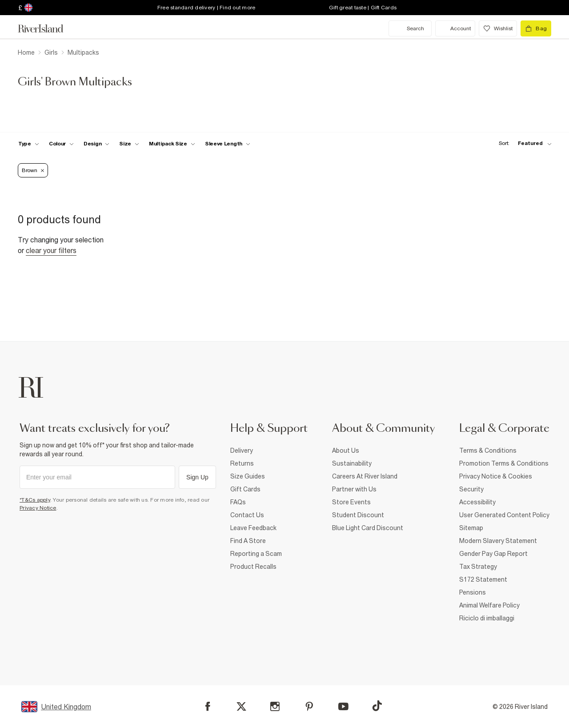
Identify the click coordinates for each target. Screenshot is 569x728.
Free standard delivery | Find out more (206, 8)
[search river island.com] (410, 28)
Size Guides (248, 476)
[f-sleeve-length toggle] (228, 144)
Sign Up (197, 477)
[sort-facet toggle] (523, 143)
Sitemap (471, 528)
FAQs (238, 502)
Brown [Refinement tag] (33, 170)
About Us (346, 450)
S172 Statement (483, 579)
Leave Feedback (253, 528)
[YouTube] (343, 706)
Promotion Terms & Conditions (504, 463)
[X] (241, 707)
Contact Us (247, 515)
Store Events (351, 502)
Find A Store (248, 541)
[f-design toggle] (96, 144)
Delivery (242, 450)
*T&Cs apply (35, 500)
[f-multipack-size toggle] (172, 144)
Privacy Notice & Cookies (496, 476)
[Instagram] (275, 706)
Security (471, 489)
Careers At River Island (365, 476)
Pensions (473, 592)
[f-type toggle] (29, 144)
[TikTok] (377, 706)
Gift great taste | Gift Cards (363, 8)
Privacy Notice (38, 508)
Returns (242, 463)
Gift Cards (245, 489)
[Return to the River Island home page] (47, 28)
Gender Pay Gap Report (493, 554)
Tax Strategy (478, 567)
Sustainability (352, 463)
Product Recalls (253, 567)
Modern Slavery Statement (498, 541)
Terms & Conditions (488, 450)
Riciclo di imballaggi (487, 618)
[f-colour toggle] (61, 144)
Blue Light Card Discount (368, 528)
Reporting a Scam (256, 554)
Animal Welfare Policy (489, 605)
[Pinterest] (309, 706)
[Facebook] (208, 706)
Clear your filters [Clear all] (51, 250)
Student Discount (358, 515)
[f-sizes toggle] (129, 144)
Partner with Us (354, 489)
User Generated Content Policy (504, 515)
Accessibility (477, 502)
